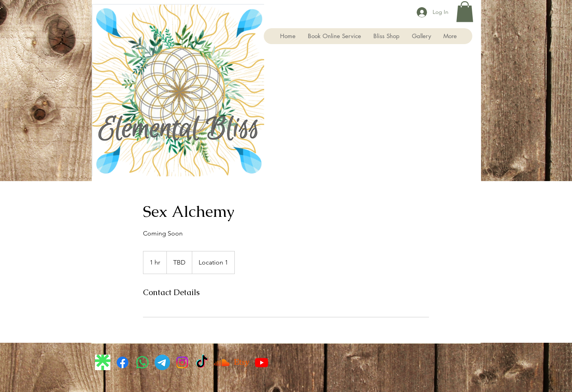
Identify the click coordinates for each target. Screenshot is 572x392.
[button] (465, 12)
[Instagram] (182, 362)
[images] (103, 362)
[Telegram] (162, 362)
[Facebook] (123, 362)
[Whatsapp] (142, 362)
